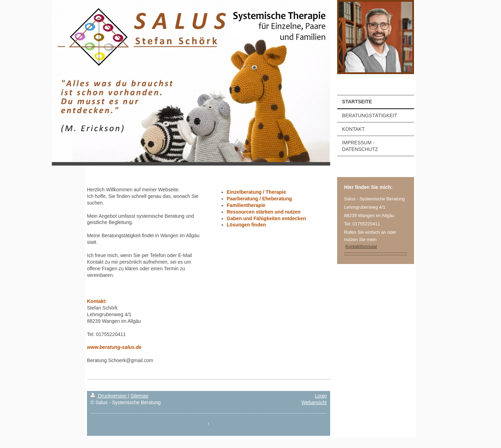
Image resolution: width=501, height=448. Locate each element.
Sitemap (139, 396)
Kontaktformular (361, 246)
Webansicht (314, 402)
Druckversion (109, 396)
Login (321, 396)
